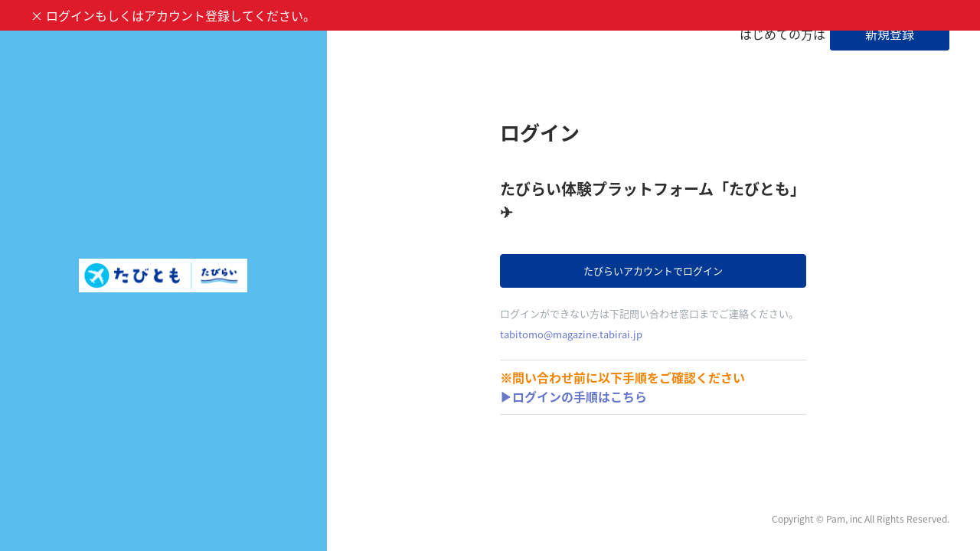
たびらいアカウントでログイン (653, 271)
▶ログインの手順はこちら (573, 396)
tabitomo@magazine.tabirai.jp (571, 334)
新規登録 (890, 34)
